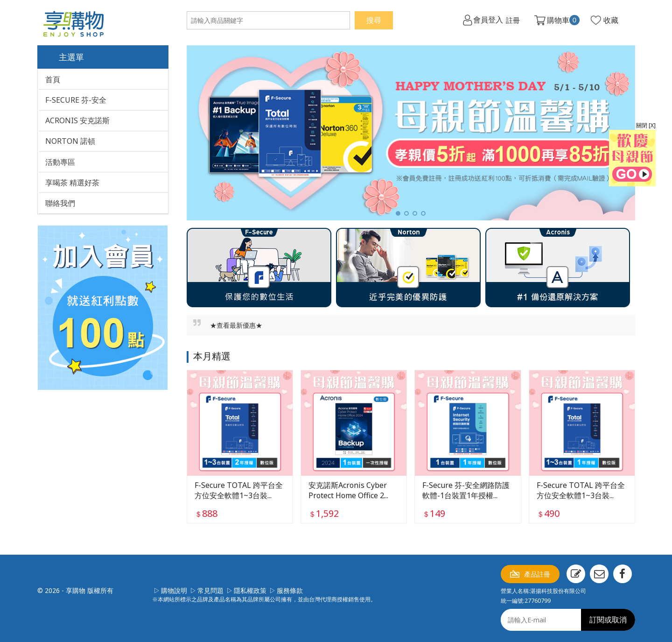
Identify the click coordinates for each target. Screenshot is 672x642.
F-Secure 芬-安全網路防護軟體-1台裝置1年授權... (466, 490)
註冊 (512, 20)
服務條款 (290, 590)
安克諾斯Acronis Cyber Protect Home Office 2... (348, 490)
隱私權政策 (250, 590)
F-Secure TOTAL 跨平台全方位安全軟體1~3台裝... (239, 490)
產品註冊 (537, 574)
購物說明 (174, 590)
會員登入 (487, 20)
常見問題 (210, 590)
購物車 (563, 20)
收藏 (611, 20)
